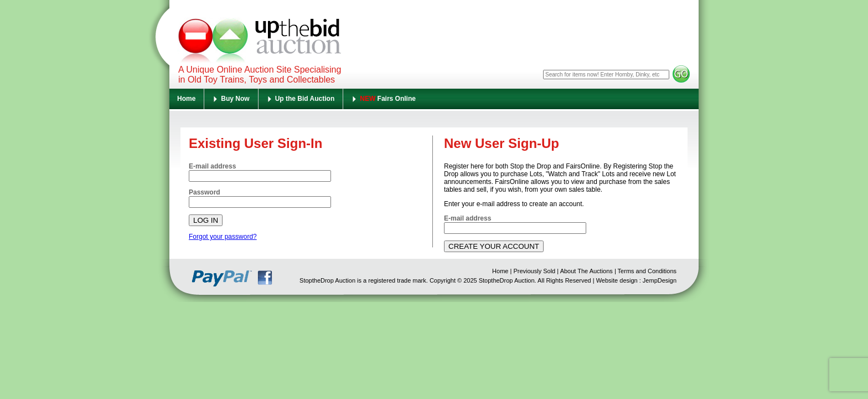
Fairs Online (388, 99)
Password (205, 192)
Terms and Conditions (647, 271)
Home (186, 99)
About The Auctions (587, 271)
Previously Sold (534, 271)
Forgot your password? (223, 237)
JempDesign (660, 280)
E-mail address (212, 166)
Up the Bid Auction (305, 99)
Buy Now (235, 99)
